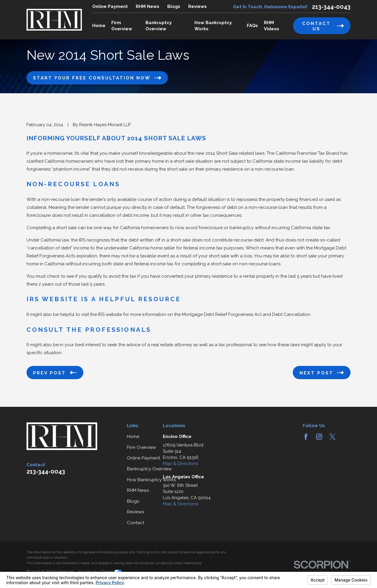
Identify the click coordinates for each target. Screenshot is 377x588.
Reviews (197, 6)
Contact (135, 523)
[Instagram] (319, 437)
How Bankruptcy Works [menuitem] (213, 26)
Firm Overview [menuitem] (122, 26)
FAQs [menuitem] (252, 26)
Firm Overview (142, 447)
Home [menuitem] (99, 26)
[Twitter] (332, 437)
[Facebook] (306, 437)
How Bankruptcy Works (151, 480)
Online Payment (110, 6)
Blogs (174, 6)
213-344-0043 (331, 7)
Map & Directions (181, 464)
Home (133, 437)
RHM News (148, 6)
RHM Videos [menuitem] (272, 26)
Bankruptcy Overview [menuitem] (159, 26)
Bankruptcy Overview (149, 469)
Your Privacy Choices (100, 571)
